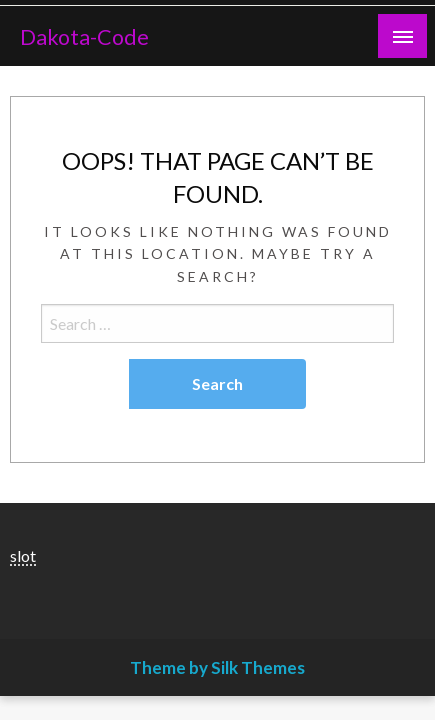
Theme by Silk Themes (217, 667)
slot (23, 555)
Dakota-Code (84, 37)
